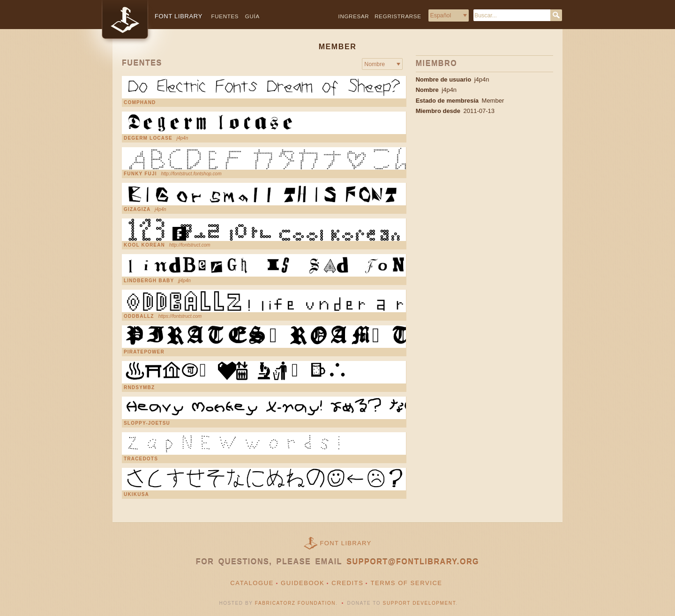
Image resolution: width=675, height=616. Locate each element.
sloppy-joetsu (147, 423)
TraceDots (141, 459)
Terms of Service (406, 583)
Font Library (346, 543)
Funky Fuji (140, 174)
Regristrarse (398, 16)
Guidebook (303, 583)
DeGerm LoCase (148, 138)
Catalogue (252, 583)
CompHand (140, 103)
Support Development (420, 603)
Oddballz (139, 316)
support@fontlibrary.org (413, 562)
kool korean (144, 245)
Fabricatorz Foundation (295, 603)
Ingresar (354, 16)
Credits (347, 583)
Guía (252, 16)
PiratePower (144, 352)
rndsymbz (139, 388)
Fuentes (225, 16)
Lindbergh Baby (149, 281)
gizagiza (137, 210)
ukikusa (136, 495)
